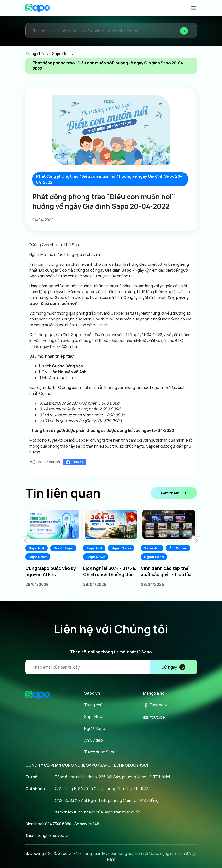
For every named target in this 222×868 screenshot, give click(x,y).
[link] (67, 366)
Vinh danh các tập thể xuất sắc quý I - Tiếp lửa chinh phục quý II (166, 571)
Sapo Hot (37, 548)
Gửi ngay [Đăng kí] (173, 667)
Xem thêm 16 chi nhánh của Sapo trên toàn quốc (97, 812)
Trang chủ (93, 705)
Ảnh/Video (178, 548)
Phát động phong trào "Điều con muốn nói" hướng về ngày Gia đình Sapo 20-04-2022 (109, 179)
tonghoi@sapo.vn (54, 835)
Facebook (155, 705)
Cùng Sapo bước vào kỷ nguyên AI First (51, 571)
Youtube (154, 717)
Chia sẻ (75, 462)
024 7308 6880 (58, 824)
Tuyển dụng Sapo (100, 752)
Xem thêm (174, 493)
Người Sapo (63, 548)
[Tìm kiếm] (184, 31)
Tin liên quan (63, 493)
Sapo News (38, 557)
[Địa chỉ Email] (111, 667)
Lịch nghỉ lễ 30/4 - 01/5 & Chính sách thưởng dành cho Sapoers (110, 571)
